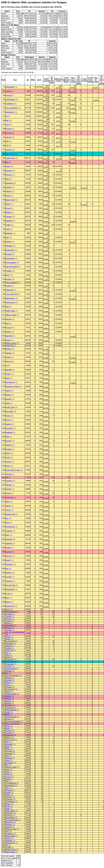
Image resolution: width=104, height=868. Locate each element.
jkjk (7, 162)
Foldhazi (9, 271)
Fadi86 (8, 548)
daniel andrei (10, 836)
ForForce (9, 815)
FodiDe (8, 648)
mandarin (9, 614)
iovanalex (9, 799)
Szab (7, 747)
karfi (7, 323)
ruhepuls (9, 687)
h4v (7, 673)
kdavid (8, 166)
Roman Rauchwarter (13, 721)
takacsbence (10, 298)
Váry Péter (9, 412)
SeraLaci (9, 790)
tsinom (8, 804)
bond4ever (9, 834)
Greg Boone (10, 382)
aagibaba (9, 432)
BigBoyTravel (10, 850)
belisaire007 (10, 589)
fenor (7, 523)
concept (8, 621)
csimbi (8, 623)
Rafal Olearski (11, 662)
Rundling (9, 705)
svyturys (9, 279)
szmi (7, 125)
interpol (8, 361)
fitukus (8, 602)
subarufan (9, 822)
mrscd (8, 420)
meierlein (9, 840)
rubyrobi (9, 137)
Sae (7, 569)
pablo (8, 403)
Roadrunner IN (11, 717)
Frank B (8, 616)
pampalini (9, 744)
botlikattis (9, 233)
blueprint (9, 758)
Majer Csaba (10, 852)
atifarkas (9, 353)
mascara (9, 217)
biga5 (8, 728)
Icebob (8, 560)
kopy (7, 756)
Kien (7, 788)
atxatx (8, 726)
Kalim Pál (9, 650)
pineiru (8, 838)
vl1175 (8, 609)
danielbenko (10, 112)
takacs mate (10, 200)
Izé (7, 653)
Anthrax (8, 332)
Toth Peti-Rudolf (11, 267)
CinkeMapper (10, 100)
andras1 (9, 399)
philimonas (9, 708)
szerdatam (9, 763)
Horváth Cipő (10, 585)
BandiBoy (9, 221)
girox (7, 179)
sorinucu (9, 827)
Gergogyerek (10, 302)
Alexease (9, 753)
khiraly (8, 636)
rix (7, 366)
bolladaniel (9, 290)
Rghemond (10, 659)
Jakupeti (9, 485)
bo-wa (8, 208)
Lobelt (8, 91)
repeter (8, 357)
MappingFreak (11, 710)
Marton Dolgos (11, 343)
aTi (7, 845)
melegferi (9, 539)
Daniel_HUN (10, 407)
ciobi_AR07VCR (12, 294)
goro (7, 772)
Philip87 (9, 489)
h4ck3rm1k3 (10, 689)
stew (7, 831)
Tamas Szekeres (12, 283)
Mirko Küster (10, 811)
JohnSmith (9, 497)
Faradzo (9, 441)
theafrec (9, 666)
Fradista (9, 449)
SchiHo (8, 493)
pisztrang (9, 481)
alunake (8, 187)
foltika (8, 774)
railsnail (8, 698)
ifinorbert (9, 254)
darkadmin (9, 643)
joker (7, 655)
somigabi (9, 751)
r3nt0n (8, 795)
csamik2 (9, 577)
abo (7, 518)
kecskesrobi (10, 641)
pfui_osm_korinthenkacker (15, 632)
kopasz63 (9, 428)
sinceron (9, 730)
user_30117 (10, 154)
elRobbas (9, 246)
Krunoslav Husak (12, 820)
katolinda (9, 543)
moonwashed (10, 612)
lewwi (8, 378)
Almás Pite (9, 346)
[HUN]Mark (10, 104)
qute (7, 237)
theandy (9, 678)
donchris (9, 150)
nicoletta (9, 680)
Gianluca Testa (11, 829)
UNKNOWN (10, 87)
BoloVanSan (10, 785)
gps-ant (8, 133)
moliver (8, 703)
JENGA (8, 212)
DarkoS (8, 696)
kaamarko (9, 564)
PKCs (8, 502)
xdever (8, 391)
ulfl (7, 477)
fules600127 (10, 606)
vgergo (8, 506)
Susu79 (8, 619)
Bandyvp (9, 573)
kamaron (9, 556)
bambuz (9, 349)
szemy (8, 466)
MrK (7, 141)
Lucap (8, 594)
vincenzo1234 (11, 669)
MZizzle (8, 474)
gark (7, 781)
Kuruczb (9, 328)
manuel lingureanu (12, 675)
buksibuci (9, 171)
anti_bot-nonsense (12, 724)
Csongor (9, 733)
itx (6, 116)
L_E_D (8, 776)
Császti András (11, 694)
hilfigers (8, 737)
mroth (8, 712)
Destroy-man (10, 514)
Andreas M (10, 735)
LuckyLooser (10, 158)
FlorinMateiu (10, 802)
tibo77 (8, 275)
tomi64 (8, 792)
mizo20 (8, 95)
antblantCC (10, 625)
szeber (8, 639)
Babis (8, 714)
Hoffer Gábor (10, 311)
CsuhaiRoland (11, 783)
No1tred (9, 129)
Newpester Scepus (12, 386)
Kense (8, 510)
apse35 (8, 701)
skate (8, 229)
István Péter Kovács (13, 470)
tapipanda (9, 183)
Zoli (7, 145)
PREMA (8, 191)
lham (7, 742)
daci (7, 120)
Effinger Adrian (11, 315)
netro (7, 535)
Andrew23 (9, 813)
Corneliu (9, 630)
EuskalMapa (10, 818)
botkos (8, 204)
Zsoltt (8, 808)
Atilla (7, 437)
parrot (8, 760)
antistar (8, 462)
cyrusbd (8, 552)
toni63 (8, 806)
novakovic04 (10, 527)
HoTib (8, 458)
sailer (8, 769)
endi (7, 307)
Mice (7, 598)
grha (7, 685)
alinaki (8, 657)
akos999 (9, 370)
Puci (7, 765)
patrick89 (9, 336)
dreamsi (9, 719)
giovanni (9, 319)
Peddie (8, 225)
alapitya (8, 424)
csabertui (9, 531)
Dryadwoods (10, 258)
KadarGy (9, 445)
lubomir (8, 628)
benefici (8, 242)
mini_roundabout (12, 108)
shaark (8, 340)
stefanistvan (10, 843)
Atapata (8, 286)
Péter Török (10, 740)
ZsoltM (8, 847)
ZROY (8, 453)
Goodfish (9, 581)
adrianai (9, 671)
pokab (8, 779)
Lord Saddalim (11, 263)
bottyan (8, 395)
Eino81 (8, 374)
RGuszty (9, 175)
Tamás (8, 416)
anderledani (10, 250)
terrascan (9, 824)
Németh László (11, 767)
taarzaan (9, 646)
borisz (8, 691)
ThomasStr (10, 664)
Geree (8, 196)
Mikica (8, 749)
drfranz (8, 682)
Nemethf (9, 797)
